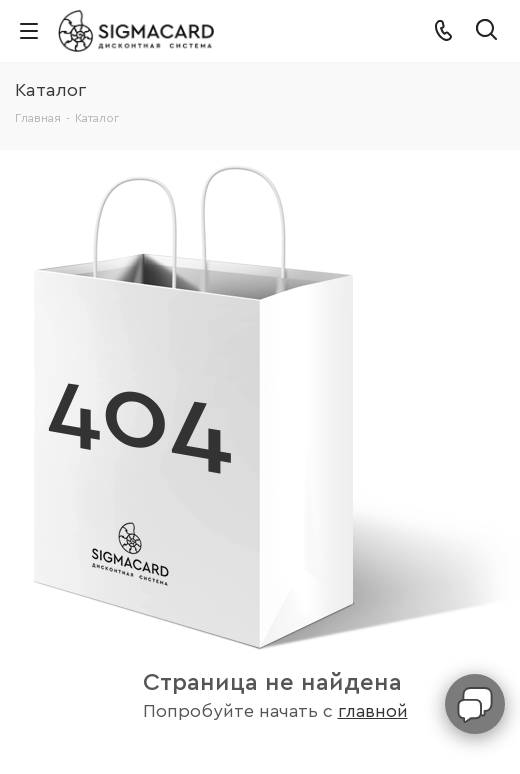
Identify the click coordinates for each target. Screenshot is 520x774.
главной (373, 711)
